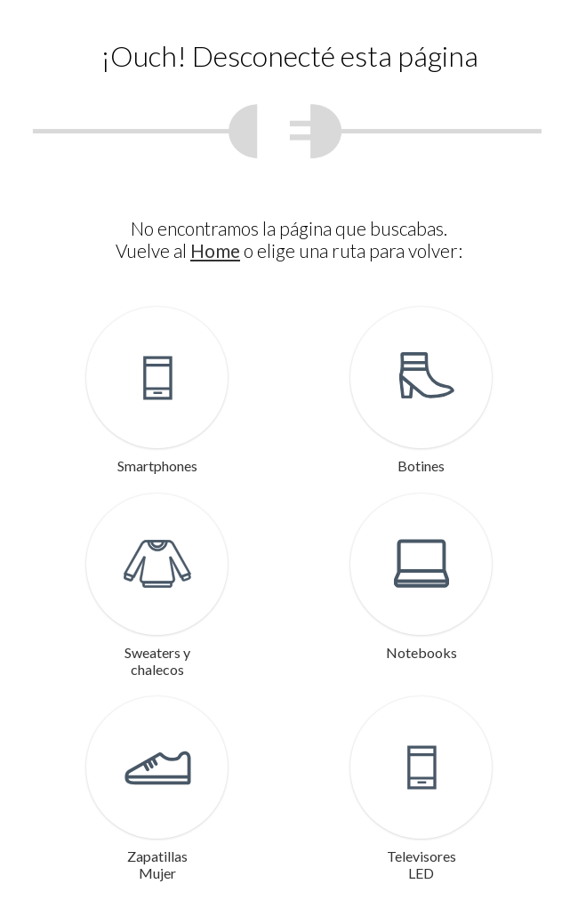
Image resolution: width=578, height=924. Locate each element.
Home (215, 250)
